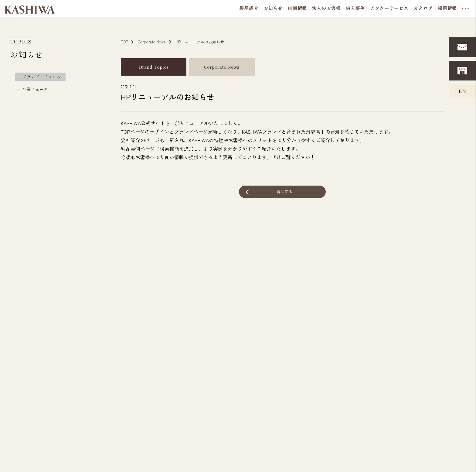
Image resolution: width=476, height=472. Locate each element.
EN (462, 91)
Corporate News (222, 67)
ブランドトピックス (41, 77)
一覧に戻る (282, 192)
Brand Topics (154, 67)
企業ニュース (35, 89)
